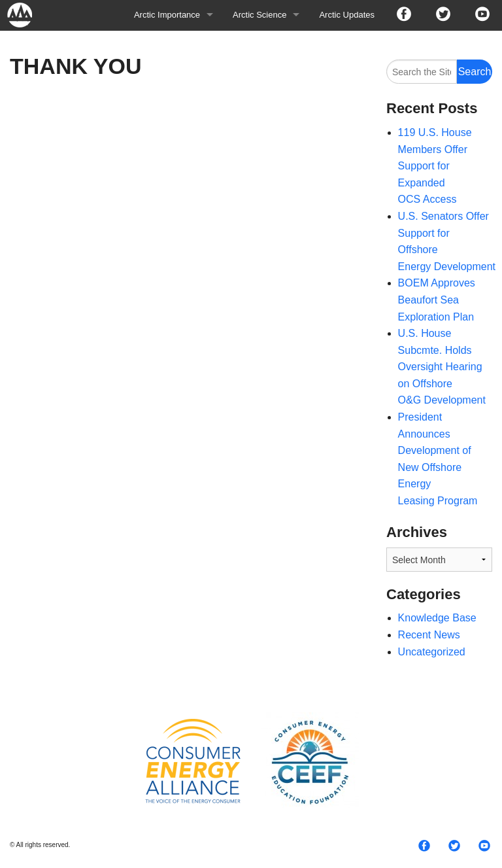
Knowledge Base (437, 618)
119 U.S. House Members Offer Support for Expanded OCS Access (435, 166)
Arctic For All (26, 15)
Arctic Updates (347, 15)
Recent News (429, 635)
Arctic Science (259, 15)
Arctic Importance (167, 15)
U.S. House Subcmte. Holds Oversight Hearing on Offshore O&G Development (442, 367)
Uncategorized (432, 652)
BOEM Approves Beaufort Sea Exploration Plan (437, 300)
